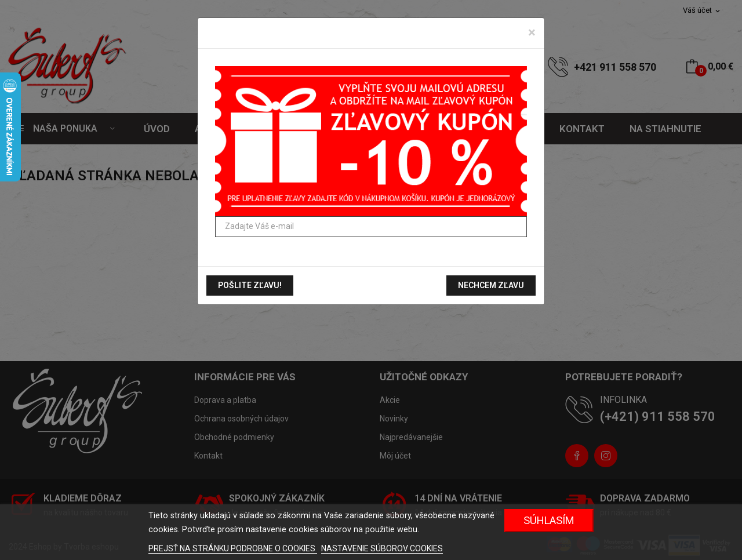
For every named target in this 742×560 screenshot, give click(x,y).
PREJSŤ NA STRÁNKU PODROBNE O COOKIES (233, 548)
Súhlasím (549, 520)
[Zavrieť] (532, 32)
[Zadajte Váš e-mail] (371, 227)
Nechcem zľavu (491, 285)
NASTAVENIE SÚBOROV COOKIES (382, 548)
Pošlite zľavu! (250, 285)
